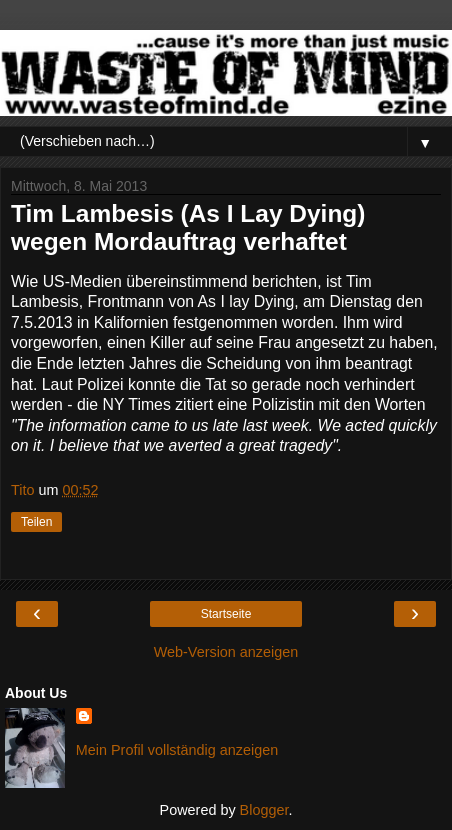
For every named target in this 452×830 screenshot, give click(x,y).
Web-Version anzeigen (226, 652)
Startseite (226, 614)
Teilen (36, 522)
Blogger (264, 810)
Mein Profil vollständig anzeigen (177, 750)
